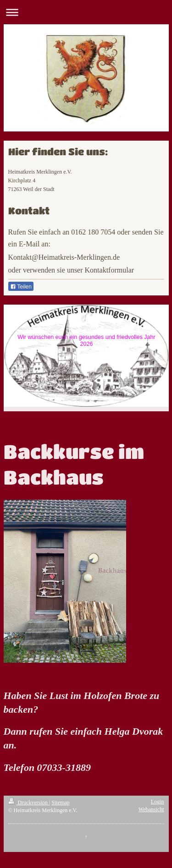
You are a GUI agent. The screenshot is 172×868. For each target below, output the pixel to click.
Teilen (21, 287)
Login (158, 802)
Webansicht (151, 809)
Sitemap (60, 802)
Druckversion (29, 802)
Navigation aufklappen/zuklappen (86, 12)
